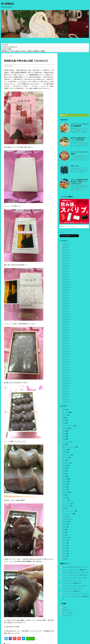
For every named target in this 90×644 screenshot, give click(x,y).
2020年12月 (66, 255)
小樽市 (64, 527)
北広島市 (65, 522)
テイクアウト (67, 455)
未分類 (64, 498)
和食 (64, 434)
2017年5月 (66, 364)
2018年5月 (66, 332)
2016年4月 (66, 399)
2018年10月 (66, 319)
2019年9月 (66, 290)
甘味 (64, 423)
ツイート (63, 232)
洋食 (64, 436)
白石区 (64, 484)
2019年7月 (66, 295)
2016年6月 (66, 394)
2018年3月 (66, 338)
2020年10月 (66, 260)
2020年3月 (66, 274)
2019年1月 (66, 311)
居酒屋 (64, 452)
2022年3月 (66, 247)
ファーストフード (68, 426)
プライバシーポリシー (10, 47)
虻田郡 (64, 556)
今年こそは (74, 166)
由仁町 (64, 551)
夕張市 (64, 524)
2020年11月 (66, 258)
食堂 (64, 431)
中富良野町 (66, 519)
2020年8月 (66, 266)
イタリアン (66, 442)
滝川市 (64, 548)
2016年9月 (66, 386)
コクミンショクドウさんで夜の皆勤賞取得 (80, 125)
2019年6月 (66, 298)
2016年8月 (66, 388)
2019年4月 (66, 303)
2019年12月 (66, 282)
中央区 (64, 466)
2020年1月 (66, 279)
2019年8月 (66, 292)
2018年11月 (66, 316)
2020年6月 (66, 271)
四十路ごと (66, 506)
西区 (64, 471)
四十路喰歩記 (7, 4)
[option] (45, 24)
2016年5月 (66, 396)
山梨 (64, 532)
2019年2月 (66, 308)
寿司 (64, 410)
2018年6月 (66, 330)
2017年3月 (66, 370)
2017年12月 (66, 346)
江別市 (64, 546)
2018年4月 (66, 335)
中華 (64, 439)
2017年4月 (66, 367)
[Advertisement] (74, 83)
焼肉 (64, 444)
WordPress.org (67, 615)
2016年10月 (66, 383)
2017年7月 (66, 359)
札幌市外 (65, 492)
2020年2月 (66, 276)
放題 (64, 460)
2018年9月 (66, 322)
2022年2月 (66, 250)
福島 (64, 508)
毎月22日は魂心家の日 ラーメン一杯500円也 (80, 139)
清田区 (64, 487)
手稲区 (64, 479)
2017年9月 (66, 354)
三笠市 (64, 516)
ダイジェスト (67, 503)
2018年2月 (66, 340)
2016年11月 (66, 380)
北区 (64, 476)
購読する (64, 115)
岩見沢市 (65, 538)
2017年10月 (66, 351)
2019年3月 (66, 306)
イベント (65, 500)
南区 (64, 474)
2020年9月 (66, 263)
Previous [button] (3, 27)
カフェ (64, 450)
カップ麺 (65, 428)
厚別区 (64, 490)
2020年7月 (66, 268)
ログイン (65, 607)
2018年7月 (66, 327)
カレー (64, 415)
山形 (64, 530)
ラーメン (65, 412)
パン (64, 420)
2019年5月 (66, 300)
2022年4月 (66, 244)
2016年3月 (66, 402)
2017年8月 (66, 356)
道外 (64, 495)
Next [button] (87, 27)
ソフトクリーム (67, 514)
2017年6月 (66, 362)
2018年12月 (66, 314)
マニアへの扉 (6, 49)
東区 (64, 468)
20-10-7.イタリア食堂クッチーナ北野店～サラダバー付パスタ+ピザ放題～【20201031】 (75, 580)
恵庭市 (64, 540)
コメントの (67, 612)
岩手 (64, 535)
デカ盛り (65, 458)
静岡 (64, 559)
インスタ (5, 44)
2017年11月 (66, 348)
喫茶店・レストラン (69, 447)
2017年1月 (66, 375)
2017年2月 (66, 372)
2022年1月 (66, 252)
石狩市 (64, 554)
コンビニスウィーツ (69, 511)
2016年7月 (66, 391)
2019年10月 (66, 287)
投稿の (66, 610)
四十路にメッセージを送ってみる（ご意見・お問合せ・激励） (24, 51)
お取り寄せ (66, 463)
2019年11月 (66, 284)
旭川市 (64, 543)
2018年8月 (66, 324)
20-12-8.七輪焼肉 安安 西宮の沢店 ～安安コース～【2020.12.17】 (79, 182)
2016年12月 (66, 378)
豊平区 (64, 482)
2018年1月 (66, 343)
